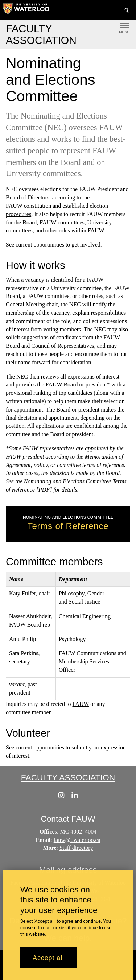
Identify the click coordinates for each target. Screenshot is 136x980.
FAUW (81, 704)
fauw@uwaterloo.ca (77, 840)
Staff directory (76, 848)
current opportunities (40, 245)
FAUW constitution (28, 206)
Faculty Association (68, 777)
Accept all (48, 958)
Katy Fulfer (22, 593)
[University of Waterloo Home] (26, 10)
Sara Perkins (24, 653)
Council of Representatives (63, 346)
